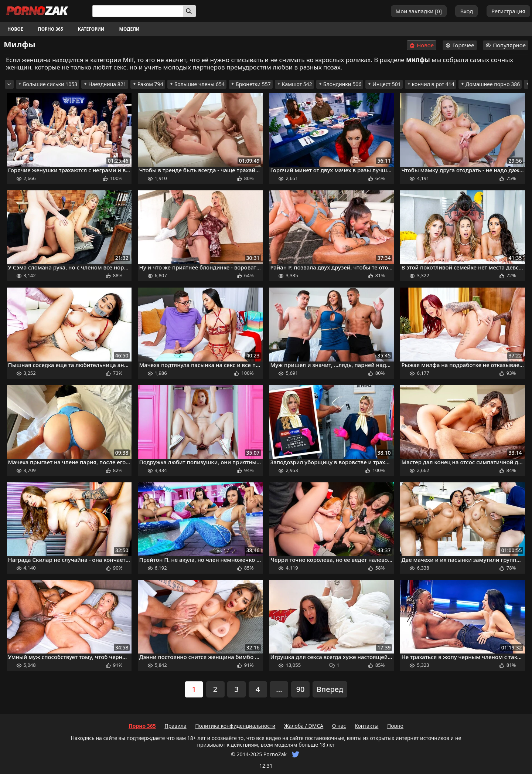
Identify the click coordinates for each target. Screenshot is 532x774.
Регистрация (508, 11)
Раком (148, 84)
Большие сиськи (47, 84)
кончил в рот (431, 84)
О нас (339, 726)
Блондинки (340, 84)
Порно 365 (51, 29)
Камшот (294, 84)
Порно (395, 726)
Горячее (460, 45)
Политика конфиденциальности (235, 726)
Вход (466, 11)
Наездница (105, 84)
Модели (129, 29)
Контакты (366, 726)
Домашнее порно (490, 84)
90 (301, 689)
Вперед (330, 689)
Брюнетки (251, 84)
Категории (91, 29)
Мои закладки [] (419, 11)
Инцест (384, 84)
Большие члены (197, 84)
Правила (175, 726)
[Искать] (189, 11)
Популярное (506, 45)
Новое (15, 29)
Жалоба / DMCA (304, 726)
